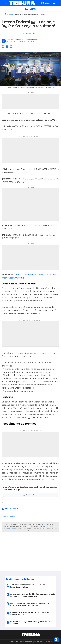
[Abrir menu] (6, 3)
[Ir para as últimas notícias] (46, 3)
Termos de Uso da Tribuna (47, 526)
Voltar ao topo (8, 517)
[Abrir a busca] (54, 3)
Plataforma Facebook (11, 528)
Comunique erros (10, 509)
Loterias (30, 9)
